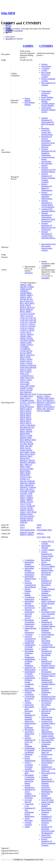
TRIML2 (23, 502)
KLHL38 (23, 407)
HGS (22, 392)
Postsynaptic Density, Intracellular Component (46, 640)
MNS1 (29, 438)
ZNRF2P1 (24, 522)
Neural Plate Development (46, 836)
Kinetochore (29, 705)
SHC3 (22, 485)
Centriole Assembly (28, 824)
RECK (22, 471)
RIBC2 (23, 473)
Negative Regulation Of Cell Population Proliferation (48, 152)
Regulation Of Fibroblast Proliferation (47, 630)
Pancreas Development (46, 671)
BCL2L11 (30, 301)
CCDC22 (32, 324)
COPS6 (29, 343)
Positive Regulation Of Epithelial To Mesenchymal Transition (47, 818)
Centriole (28, 703)
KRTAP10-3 (41, 403)
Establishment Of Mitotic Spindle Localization (30, 681)
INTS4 (28, 398)
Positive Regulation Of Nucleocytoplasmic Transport (48, 842)
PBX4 (22, 454)
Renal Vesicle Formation (46, 811)
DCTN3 (23, 353)
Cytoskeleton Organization (29, 598)
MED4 (23, 434)
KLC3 (22, 405)
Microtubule (29, 730)
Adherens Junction (48, 709)
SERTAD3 (24, 483)
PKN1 (33, 454)
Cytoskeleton (29, 560)
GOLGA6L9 (25, 382)
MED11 (23, 431)
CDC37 (28, 332)
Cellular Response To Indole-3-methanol (48, 591)
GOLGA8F (24, 386)
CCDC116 (29, 316)
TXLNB (30, 508)
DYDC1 (23, 359)
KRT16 (29, 411)
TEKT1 (23, 496)
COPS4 (23, 343)
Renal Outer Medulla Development (46, 806)
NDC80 (30, 444)
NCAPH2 (24, 444)
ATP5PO (23, 299)
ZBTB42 (23, 514)
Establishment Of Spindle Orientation (30, 647)
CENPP (23, 336)
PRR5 (22, 467)
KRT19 (23, 413)
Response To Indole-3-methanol (48, 600)
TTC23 (23, 504)
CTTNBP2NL (25, 349)
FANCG (23, 369)
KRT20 (29, 413)
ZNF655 (30, 518)
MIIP (30, 436)
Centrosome (29, 626)
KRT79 (29, 423)
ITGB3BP (24, 400)
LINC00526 (31, 425)
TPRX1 (23, 500)
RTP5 (28, 475)
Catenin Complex (48, 550)
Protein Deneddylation (30, 760)
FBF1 (22, 372)
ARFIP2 (23, 295)
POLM (23, 458)
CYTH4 (23, 351)
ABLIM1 (23, 287)
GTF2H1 (30, 388)
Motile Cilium (30, 690)
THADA (29, 496)
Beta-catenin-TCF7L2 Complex (48, 565)
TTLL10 (23, 506)
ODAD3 (29, 450)
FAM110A (32, 365)
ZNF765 (30, 520)
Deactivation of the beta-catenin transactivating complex (48, 247)
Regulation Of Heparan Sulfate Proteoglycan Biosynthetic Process (47, 572)
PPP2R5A (24, 462)
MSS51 (48, 405)
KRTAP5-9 (41, 405)
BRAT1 (23, 312)
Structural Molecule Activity (28, 616)
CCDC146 (24, 320)
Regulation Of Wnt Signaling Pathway (48, 675)
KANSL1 (23, 403)
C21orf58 (31, 314)
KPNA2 (23, 409)
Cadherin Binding (48, 668)
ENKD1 (23, 361)
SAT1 (29, 477)
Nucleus (44, 64)
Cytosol (44, 70)
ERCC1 (29, 361)
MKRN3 (23, 438)
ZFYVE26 (24, 516)
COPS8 (23, 345)
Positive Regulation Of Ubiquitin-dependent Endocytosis (30, 717)
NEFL (22, 448)
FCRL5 (23, 374)
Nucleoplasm (46, 66)
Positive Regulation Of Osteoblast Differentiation (47, 195)
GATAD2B (24, 376)
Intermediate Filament (29, 602)
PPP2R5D (32, 462)
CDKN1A (30, 334)
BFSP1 (23, 305)
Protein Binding (28, 99)
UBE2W (23, 510)
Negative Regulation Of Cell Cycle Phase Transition (30, 742)
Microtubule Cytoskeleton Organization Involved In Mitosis (29, 779)
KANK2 (31, 400)
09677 (39, 527)
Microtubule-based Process (30, 607)
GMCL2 (23, 380)
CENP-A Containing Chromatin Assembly (29, 766)
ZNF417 (31, 516)
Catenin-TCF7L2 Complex (48, 543)
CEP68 (23, 338)
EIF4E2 (29, 359)
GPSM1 (32, 386)
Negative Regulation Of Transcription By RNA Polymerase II (48, 122)
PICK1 (27, 454)
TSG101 (30, 502)
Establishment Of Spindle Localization (30, 674)
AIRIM (23, 289)
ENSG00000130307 (27, 530)
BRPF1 (29, 312)
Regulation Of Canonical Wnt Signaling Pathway (48, 624)
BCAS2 (30, 299)
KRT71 (29, 421)
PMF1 (30, 456)
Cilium (27, 827)
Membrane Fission (29, 755)
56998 (39, 525)
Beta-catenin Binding (46, 100)
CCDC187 (24, 322)
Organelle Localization (29, 693)
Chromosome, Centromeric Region (30, 699)
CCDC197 (24, 324)
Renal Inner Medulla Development (46, 796)
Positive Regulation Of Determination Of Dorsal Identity (48, 760)
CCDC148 (32, 320)
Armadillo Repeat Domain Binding (48, 105)
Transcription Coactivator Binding (46, 93)
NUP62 (23, 450)
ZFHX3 (30, 514)
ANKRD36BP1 (26, 293)
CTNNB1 (40, 398)
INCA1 (39, 400)
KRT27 (29, 415)
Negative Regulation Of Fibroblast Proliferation (47, 689)
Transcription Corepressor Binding (46, 744)
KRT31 (29, 417)
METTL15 (24, 436)
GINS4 (52, 398)
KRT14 (29, 409)
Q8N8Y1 (31, 535)
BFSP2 (28, 305)
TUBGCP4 (31, 506)
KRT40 (23, 421)
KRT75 (23, 423)
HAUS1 (23, 390)
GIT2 (32, 378)
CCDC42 (31, 328)
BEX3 (32, 303)
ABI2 (29, 285)
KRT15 (23, 411)
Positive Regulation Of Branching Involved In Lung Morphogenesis (48, 829)
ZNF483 (23, 518)
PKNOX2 (24, 456)
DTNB (28, 357)
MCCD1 (31, 427)
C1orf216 (23, 314)
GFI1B (27, 378)
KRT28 (23, 417)
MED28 (29, 431)
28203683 (45, 278)
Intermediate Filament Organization (29, 564)
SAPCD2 (23, 477)
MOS (22, 440)
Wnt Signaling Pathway (47, 164)
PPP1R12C (24, 460)
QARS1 (28, 467)
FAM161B (32, 367)
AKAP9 (29, 289)
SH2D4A (32, 483)
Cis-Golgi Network (28, 801)
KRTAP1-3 (50, 400)
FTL (28, 374)
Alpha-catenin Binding (47, 609)
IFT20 (34, 394)
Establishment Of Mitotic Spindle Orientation (30, 662)
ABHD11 (23, 285)
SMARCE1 (24, 487)
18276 (22, 527)
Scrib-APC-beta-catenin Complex (48, 801)
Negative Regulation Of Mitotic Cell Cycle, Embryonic (48, 768)
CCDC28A (31, 326)
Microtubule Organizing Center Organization (29, 654)
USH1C (23, 512)
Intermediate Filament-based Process (30, 579)
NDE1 (22, 446)
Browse (8, 26)
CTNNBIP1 (46, 46)
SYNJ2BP (24, 491)
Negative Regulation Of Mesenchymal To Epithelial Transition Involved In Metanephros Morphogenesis (48, 784)
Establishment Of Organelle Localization (30, 750)
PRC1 (22, 465)
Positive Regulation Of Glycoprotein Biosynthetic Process (47, 653)
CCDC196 (32, 322)
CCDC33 (23, 328)
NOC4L (28, 448)
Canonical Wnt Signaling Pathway (48, 210)
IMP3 (26, 396)
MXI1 (34, 440)
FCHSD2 (28, 372)
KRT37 (23, 419)
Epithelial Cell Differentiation (30, 669)
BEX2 (27, 303)
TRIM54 (29, 500)
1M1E (44, 537)
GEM (22, 378)
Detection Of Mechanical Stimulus (46, 713)
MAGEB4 (24, 427)
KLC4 (27, 405)
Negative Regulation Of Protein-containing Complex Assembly (48, 178)
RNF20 (23, 475)
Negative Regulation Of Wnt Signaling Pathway (48, 170)
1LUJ (39, 537)
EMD (46, 398)
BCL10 (23, 301)
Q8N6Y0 (23, 535)
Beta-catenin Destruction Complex (46, 75)
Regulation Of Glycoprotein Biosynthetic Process (47, 704)
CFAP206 (29, 338)
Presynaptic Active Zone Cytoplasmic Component (48, 614)
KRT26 (23, 415)
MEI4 (28, 434)
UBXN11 (30, 510)
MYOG (23, 442)
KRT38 (29, 419)
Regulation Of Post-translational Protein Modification (30, 812)
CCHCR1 (31, 330)
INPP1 (22, 398)
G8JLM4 (31, 533)
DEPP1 (29, 353)
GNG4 (29, 380)
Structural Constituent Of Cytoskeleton (30, 639)
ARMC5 (30, 295)
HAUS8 (29, 390)
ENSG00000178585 (44, 530)
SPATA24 (50, 409)
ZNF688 (23, 520)
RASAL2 (23, 469)
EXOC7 (23, 363)
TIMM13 (30, 498)
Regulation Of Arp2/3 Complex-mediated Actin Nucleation (30, 794)
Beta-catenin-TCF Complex (48, 619)
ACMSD (31, 287)
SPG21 (23, 489)
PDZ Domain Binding (30, 104)
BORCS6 (29, 310)
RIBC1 (28, 471)
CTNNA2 (47, 396)
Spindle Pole (29, 643)
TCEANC (24, 493)
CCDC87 (23, 330)
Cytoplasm (45, 68)
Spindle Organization (29, 786)
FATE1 (29, 369)
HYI (29, 394)
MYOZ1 (29, 442)
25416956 (18, 31)
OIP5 (22, 452)
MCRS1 (29, 429)
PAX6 (33, 452)
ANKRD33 (24, 291)
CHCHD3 (24, 341)
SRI (27, 489)
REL (44, 409)
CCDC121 (32, 318)
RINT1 (28, 473)
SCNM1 (23, 479)
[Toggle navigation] (2, 20)
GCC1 (31, 376)
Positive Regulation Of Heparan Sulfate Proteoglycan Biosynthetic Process (47, 557)
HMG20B (24, 394)
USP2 (28, 512)
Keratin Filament (28, 590)
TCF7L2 (40, 411)
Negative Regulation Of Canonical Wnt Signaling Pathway (48, 235)
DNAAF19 (30, 355)
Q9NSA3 (40, 534)
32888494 (46, 266)
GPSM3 (23, 388)
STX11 (32, 489)
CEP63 (29, 336)
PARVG (27, 452)
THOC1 (23, 498)
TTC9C (29, 504)
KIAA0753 (32, 403)
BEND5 (40, 396)
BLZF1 (23, 310)
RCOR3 (30, 469)
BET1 (22, 303)
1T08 (48, 537)
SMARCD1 (29, 485)
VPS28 (34, 512)
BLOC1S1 (31, 307)
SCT (28, 479)
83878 (22, 525)
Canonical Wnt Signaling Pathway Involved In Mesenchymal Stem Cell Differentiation (48, 726)
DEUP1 (23, 355)
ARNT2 (23, 297)
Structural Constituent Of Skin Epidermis (30, 585)
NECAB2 (29, 446)
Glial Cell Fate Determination (47, 718)
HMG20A (28, 392)
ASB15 (29, 297)
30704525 (28, 273)
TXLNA (23, 508)
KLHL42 (31, 407)
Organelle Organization (29, 611)
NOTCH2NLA (49, 407)
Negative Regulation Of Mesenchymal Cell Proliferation (48, 227)
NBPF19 (40, 407)
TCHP (30, 493)
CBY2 (22, 316)
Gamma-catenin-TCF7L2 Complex (48, 737)
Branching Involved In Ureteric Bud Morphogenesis (47, 131)
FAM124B (24, 367)
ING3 (31, 396)
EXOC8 (29, 363)
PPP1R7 (32, 460)
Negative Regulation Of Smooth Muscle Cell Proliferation (48, 204)
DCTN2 (29, 351)
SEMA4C (31, 481)
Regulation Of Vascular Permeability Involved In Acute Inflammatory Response (48, 142)
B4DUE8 (23, 533)
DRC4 (22, 357)
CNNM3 (31, 341)
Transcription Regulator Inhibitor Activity (48, 110)
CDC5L (23, 334)
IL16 (22, 396)
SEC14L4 (24, 481)
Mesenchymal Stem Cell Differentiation (47, 752)
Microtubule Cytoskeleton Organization (29, 622)
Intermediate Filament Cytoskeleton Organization (29, 571)
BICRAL (23, 307)
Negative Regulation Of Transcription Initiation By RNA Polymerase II (48, 217)
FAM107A (24, 365)
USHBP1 (28, 46)
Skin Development (48, 748)
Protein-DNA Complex (46, 596)
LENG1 (23, 425)
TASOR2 (31, 491)
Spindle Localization (29, 687)
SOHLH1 (33, 487)
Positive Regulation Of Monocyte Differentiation (47, 187)
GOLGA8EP (25, 384)
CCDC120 (24, 318)
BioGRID (9, 39)
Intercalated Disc (48, 740)
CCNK (23, 332)
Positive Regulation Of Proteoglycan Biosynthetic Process (47, 583)
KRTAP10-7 (51, 403)
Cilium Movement (29, 819)
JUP (44, 400)
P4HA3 (39, 409)
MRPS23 (28, 440)
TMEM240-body (48, 734)
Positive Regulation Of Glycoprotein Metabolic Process (48, 662)
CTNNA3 (30, 345)
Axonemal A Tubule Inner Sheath (29, 734)
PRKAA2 (28, 465)
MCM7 (23, 429)
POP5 (28, 458)
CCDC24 (23, 326)
